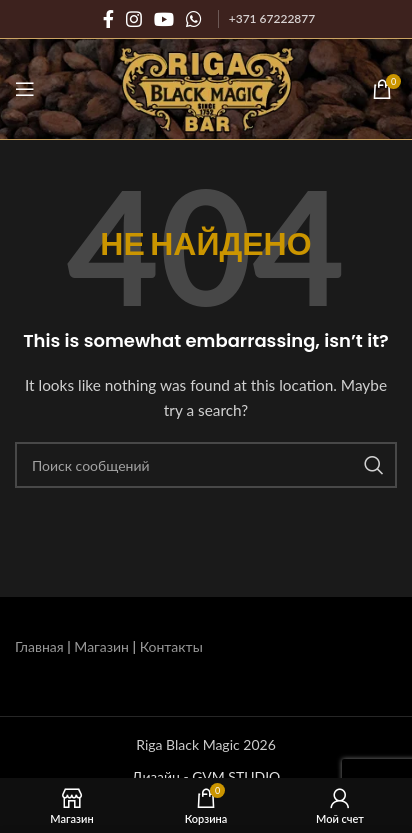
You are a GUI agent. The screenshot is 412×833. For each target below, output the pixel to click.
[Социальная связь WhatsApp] (194, 19)
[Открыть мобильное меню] (25, 89)
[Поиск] (206, 465)
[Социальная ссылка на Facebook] (108, 19)
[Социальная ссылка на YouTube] (164, 19)
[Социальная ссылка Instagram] (134, 19)
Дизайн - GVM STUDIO (206, 776)
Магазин (101, 646)
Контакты (171, 646)
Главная (39, 646)
